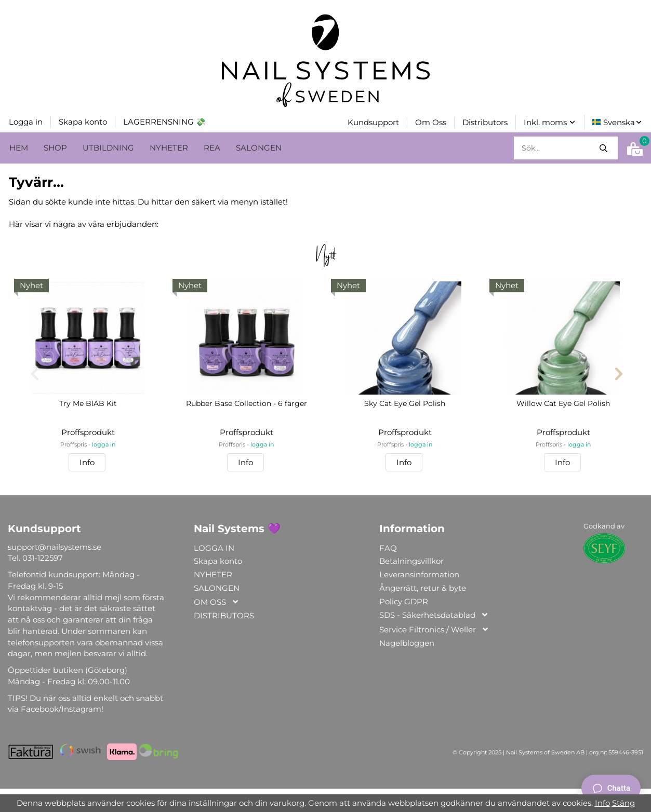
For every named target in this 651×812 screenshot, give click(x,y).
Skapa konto (83, 121)
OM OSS (217, 601)
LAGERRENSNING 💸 (164, 121)
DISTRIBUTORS (224, 614)
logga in (104, 444)
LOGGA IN (214, 547)
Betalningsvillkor (411, 560)
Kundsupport (373, 122)
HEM (19, 147)
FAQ (388, 547)
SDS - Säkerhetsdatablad (434, 614)
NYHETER (169, 147)
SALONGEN (259, 147)
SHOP (55, 147)
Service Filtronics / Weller (434, 629)
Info (87, 461)
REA (212, 147)
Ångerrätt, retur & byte (423, 587)
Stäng (623, 803)
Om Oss (431, 122)
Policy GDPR (404, 600)
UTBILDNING (108, 147)
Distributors (485, 122)
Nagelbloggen (407, 642)
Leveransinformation (419, 573)
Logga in (26, 121)
